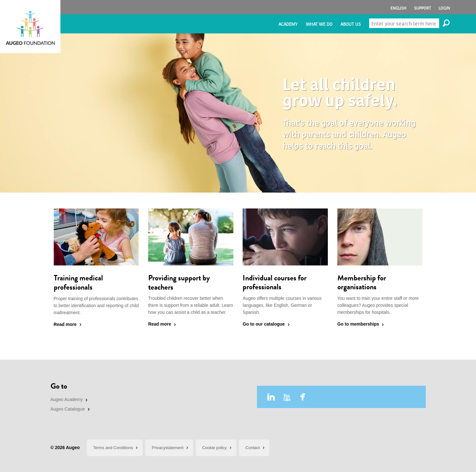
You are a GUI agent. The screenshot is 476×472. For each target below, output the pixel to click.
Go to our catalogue (264, 324)
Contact (253, 448)
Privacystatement (168, 448)
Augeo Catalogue (68, 409)
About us (351, 24)
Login (444, 8)
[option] (238, 113)
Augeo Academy (67, 399)
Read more (65, 324)
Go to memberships (358, 324)
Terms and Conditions (113, 448)
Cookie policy (214, 448)
